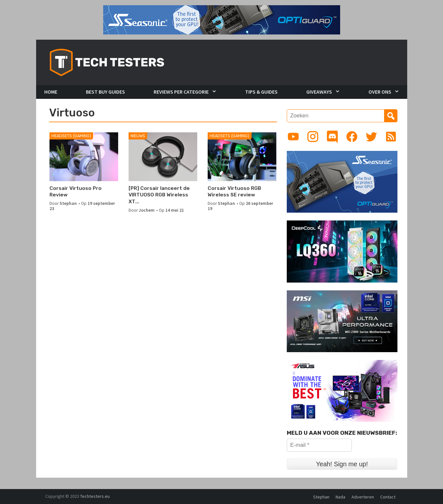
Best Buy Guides (105, 92)
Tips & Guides (261, 92)
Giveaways (319, 92)
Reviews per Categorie (181, 92)
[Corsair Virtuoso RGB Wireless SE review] (242, 157)
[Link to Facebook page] (352, 137)
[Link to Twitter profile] (371, 137)
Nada (340, 497)
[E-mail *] (319, 445)
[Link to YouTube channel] (293, 137)
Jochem (147, 210)
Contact (388, 497)
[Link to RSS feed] (391, 137)
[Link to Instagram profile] (313, 137)
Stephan (68, 203)
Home (51, 92)
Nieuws (138, 136)
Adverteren (363, 497)
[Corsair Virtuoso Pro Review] (84, 157)
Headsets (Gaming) (71, 136)
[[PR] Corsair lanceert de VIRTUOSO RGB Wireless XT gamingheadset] (163, 157)
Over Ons (380, 92)
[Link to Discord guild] (332, 137)
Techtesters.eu (95, 496)
